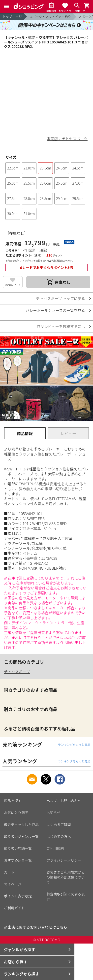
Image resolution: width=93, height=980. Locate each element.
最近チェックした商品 (21, 824)
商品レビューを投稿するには (61, 326)
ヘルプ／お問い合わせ (64, 801)
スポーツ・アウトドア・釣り (50, 16)
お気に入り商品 (16, 813)
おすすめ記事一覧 (18, 860)
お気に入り (13, 285)
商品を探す (13, 801)
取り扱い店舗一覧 (18, 848)
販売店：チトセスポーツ (67, 139)
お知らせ (54, 813)
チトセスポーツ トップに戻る (61, 298)
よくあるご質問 (59, 824)
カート (9, 872)
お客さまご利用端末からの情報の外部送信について (66, 877)
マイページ (13, 884)
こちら (62, 927)
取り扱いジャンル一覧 (21, 836)
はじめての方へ (59, 836)
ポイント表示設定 (18, 896)
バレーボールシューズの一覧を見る (55, 310)
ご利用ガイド (14, 908)
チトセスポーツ (17, 671)
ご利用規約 (55, 848)
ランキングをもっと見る (74, 744)
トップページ (12, 16)
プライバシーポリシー (64, 860)
